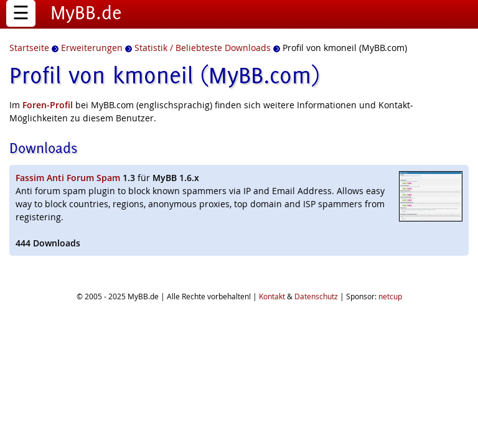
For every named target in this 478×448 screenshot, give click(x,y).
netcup (390, 296)
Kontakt (272, 296)
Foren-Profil (48, 105)
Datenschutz (316, 296)
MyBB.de (86, 12)
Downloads (44, 148)
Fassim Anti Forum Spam (68, 178)
